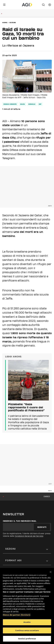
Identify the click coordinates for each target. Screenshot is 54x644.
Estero (13, 22)
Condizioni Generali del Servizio (29, 536)
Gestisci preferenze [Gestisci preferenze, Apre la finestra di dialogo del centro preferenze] (27, 639)
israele (32, 104)
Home (5, 22)
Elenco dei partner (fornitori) (16, 615)
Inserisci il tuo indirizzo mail (20, 521)
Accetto (27, 622)
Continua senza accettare (27, 630)
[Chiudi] (51, 572)
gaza (23, 104)
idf (40, 104)
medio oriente (10, 104)
